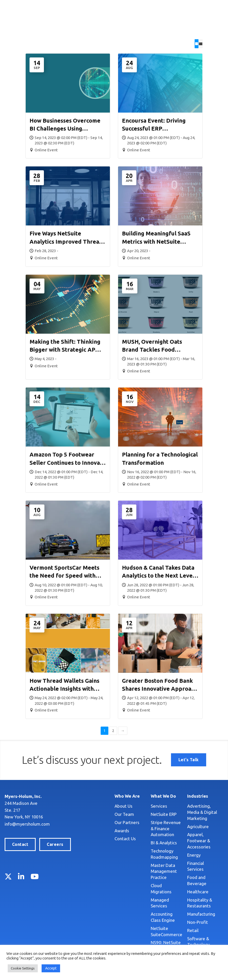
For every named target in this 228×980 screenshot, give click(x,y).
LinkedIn (21, 877)
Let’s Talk (207, 8)
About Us (101, 806)
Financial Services (197, 851)
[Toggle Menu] (218, 25)
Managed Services (154, 887)
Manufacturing (194, 889)
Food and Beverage (199, 859)
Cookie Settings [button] (23, 968)
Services (144, 806)
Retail (185, 906)
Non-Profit (190, 898)
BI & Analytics (149, 837)
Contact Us (103, 839)
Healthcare (190, 867)
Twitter (8, 877)
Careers (55, 845)
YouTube (35, 877)
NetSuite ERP (149, 814)
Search (134, 9)
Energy (186, 842)
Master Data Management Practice (149, 865)
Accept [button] (51, 968)
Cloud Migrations (152, 879)
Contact (20, 845)
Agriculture (191, 820)
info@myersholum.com (27, 824)
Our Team (102, 814)
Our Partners (105, 822)
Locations (168, 9)
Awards (99, 830)
